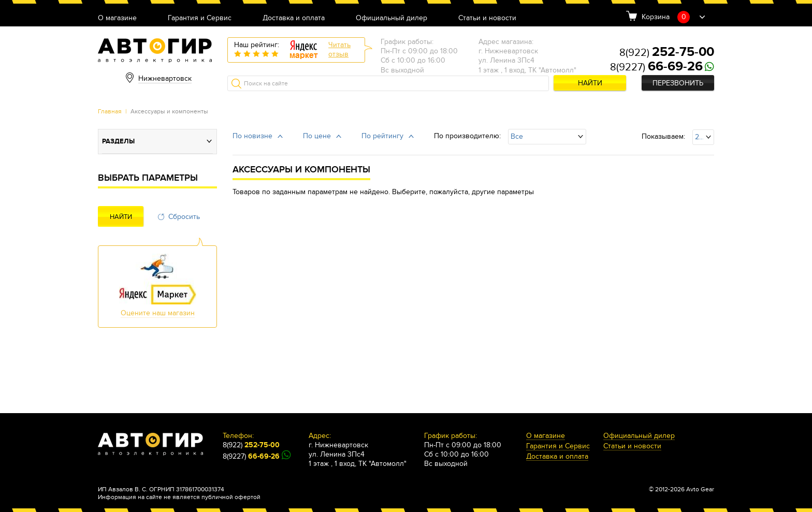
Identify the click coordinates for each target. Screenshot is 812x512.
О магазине (117, 18)
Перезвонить (678, 83)
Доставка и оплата (294, 18)
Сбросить (184, 217)
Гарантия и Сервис (200, 18)
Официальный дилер (392, 18)
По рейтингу (382, 136)
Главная (110, 111)
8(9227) (656, 67)
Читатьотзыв (339, 49)
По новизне (252, 136)
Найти (590, 83)
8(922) (667, 53)
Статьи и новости (487, 18)
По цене (317, 136)
